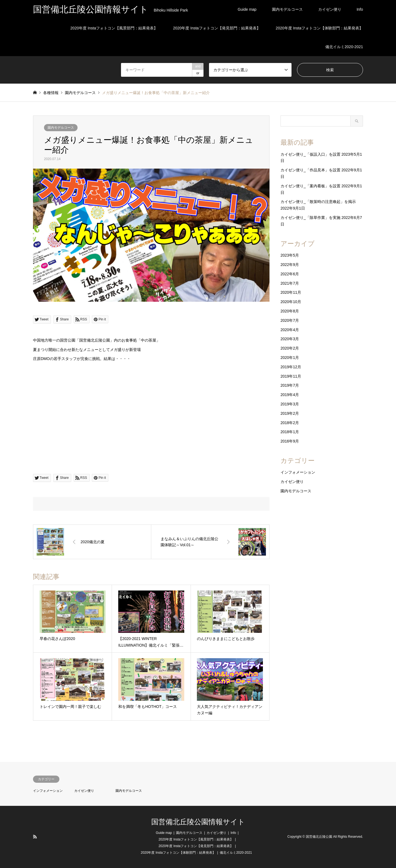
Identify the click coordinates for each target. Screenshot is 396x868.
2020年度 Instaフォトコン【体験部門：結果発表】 (319, 28)
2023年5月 (290, 255)
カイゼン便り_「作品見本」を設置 (310, 170)
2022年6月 (290, 274)
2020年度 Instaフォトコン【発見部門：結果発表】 (217, 28)
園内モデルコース (287, 9)
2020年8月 (290, 311)
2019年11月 (291, 376)
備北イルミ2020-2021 (344, 47)
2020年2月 (290, 348)
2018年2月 (290, 423)
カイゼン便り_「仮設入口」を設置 (310, 154)
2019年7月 (290, 385)
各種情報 (51, 93)
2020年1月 (290, 358)
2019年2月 (290, 413)
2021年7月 (290, 283)
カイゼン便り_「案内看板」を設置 (310, 186)
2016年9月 (290, 441)
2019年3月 (290, 404)
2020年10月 (291, 302)
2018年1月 (290, 432)
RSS (35, 837)
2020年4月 (290, 330)
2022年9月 (290, 265)
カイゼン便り (330, 9)
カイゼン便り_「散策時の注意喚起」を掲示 (318, 202)
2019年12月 (291, 367)
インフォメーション (298, 472)
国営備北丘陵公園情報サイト (198, 822)
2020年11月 (291, 292)
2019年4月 (290, 395)
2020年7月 (290, 320)
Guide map (247, 9)
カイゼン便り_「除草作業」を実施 (310, 218)
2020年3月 (290, 339)
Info (360, 9)
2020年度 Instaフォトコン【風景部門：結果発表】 (114, 28)
